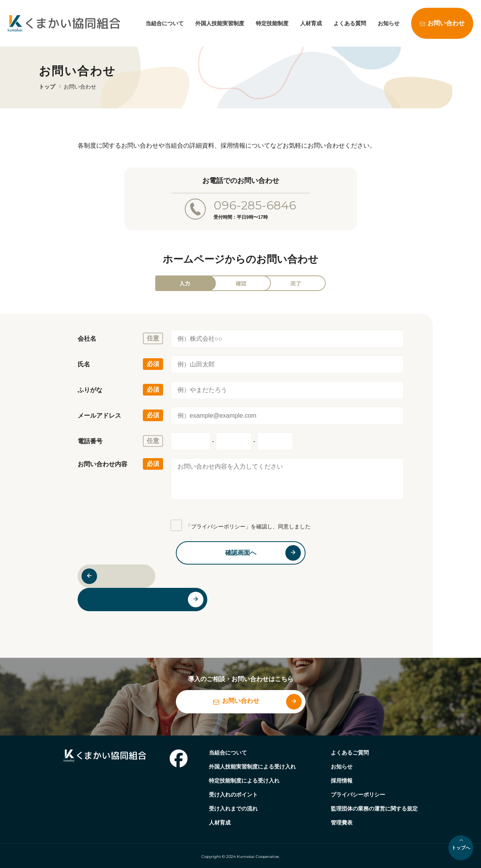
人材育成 (311, 23)
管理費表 (342, 823)
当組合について (165, 23)
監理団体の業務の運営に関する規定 (374, 809)
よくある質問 (350, 23)
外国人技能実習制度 (220, 23)
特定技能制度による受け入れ (244, 781)
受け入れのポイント (233, 795)
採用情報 (342, 781)
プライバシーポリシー (358, 795)
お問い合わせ (446, 23)
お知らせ (389, 23)
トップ (47, 87)
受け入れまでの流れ (233, 809)
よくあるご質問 (350, 753)
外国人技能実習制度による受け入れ (252, 767)
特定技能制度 (272, 23)
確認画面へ (241, 553)
